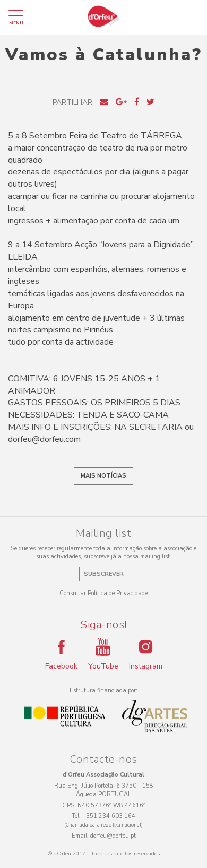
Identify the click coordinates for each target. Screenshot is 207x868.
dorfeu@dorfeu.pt (113, 836)
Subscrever (104, 574)
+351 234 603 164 (109, 816)
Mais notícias (103, 476)
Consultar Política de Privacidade (103, 593)
